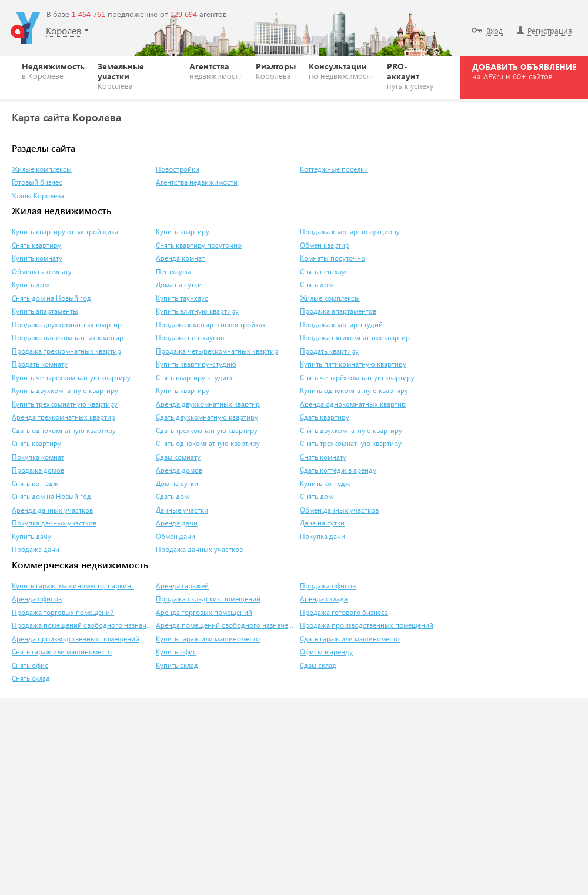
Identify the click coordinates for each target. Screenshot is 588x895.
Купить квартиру (183, 232)
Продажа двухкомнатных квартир (67, 325)
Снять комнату (323, 457)
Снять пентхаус (324, 272)
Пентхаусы (173, 272)
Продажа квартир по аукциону (350, 232)
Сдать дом (172, 496)
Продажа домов (38, 470)
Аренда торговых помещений (204, 612)
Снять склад (31, 678)
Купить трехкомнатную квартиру (65, 404)
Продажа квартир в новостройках (211, 325)
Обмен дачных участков (339, 510)
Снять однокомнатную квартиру (208, 443)
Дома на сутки (179, 285)
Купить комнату (37, 258)
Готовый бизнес (37, 182)
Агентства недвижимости (197, 182)
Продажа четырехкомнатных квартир (217, 351)
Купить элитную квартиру (197, 311)
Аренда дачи (177, 523)
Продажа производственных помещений (367, 625)
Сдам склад (318, 665)
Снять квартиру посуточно (199, 245)
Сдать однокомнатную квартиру (64, 430)
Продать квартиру (329, 351)
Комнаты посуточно (333, 258)
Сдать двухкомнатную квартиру (207, 417)
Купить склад (177, 665)
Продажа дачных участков (199, 549)
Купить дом (30, 285)
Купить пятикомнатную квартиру (353, 364)
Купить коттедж (325, 483)
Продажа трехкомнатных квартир (66, 351)
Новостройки (178, 169)
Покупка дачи (323, 536)
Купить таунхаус (182, 298)
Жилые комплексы (42, 169)
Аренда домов (179, 470)
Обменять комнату (42, 272)
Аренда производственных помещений (76, 639)
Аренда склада (324, 599)
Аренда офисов (37, 599)
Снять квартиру (36, 245)
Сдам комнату (178, 457)
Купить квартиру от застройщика (65, 232)
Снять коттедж (35, 483)
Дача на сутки (322, 523)
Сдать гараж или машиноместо (350, 639)
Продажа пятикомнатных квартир (355, 337)
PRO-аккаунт (413, 76)
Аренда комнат (180, 258)
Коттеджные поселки (334, 169)
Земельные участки (137, 76)
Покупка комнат (38, 457)
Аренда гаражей (182, 586)
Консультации (341, 71)
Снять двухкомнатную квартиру (351, 430)
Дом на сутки (177, 483)
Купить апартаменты (45, 311)
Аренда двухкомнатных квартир (208, 404)
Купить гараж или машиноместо (208, 639)
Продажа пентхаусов (190, 337)
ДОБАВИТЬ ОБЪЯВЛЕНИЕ (524, 71)
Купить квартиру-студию (196, 364)
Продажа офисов (328, 586)
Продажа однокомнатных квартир (68, 337)
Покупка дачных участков (54, 523)
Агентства (216, 71)
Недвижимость (53, 71)
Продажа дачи (36, 549)
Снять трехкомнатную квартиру (351, 443)
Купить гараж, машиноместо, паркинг (73, 586)
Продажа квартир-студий (341, 325)
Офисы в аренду (326, 652)
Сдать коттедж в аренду (338, 470)
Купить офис (176, 652)
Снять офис (30, 665)
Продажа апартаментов (338, 311)
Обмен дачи (176, 536)
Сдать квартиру (325, 417)
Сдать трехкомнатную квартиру (207, 430)
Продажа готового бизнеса (344, 612)
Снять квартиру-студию (194, 377)
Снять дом (316, 285)
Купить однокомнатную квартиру (354, 390)
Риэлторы (276, 71)
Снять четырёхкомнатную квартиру (357, 377)
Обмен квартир (325, 245)
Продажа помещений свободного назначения (82, 625)
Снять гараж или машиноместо (62, 652)
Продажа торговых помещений (63, 612)
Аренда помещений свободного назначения (226, 625)
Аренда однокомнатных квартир (353, 404)
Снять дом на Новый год (51, 298)
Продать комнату (40, 364)
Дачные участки (182, 510)
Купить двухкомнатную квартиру (65, 390)
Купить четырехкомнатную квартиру (71, 377)
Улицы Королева (38, 196)
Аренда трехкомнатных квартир (64, 417)
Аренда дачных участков (52, 510)
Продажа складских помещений (208, 599)
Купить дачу (31, 536)
